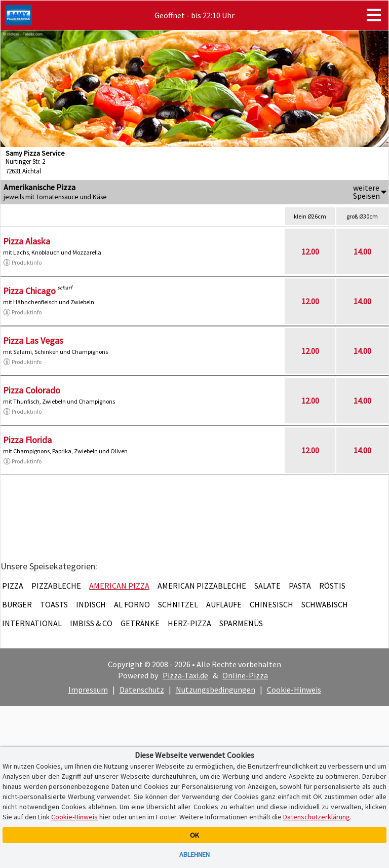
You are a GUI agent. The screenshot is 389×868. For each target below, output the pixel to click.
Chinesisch (271, 604)
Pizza (13, 586)
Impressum (88, 690)
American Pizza (119, 586)
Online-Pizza (245, 675)
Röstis (332, 586)
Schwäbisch (325, 604)
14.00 (362, 251)
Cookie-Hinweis (294, 690)
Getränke (140, 623)
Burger (17, 604)
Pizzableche (56, 586)
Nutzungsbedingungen (216, 690)
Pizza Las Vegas (33, 340)
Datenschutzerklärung (317, 817)
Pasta (300, 586)
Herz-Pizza (189, 623)
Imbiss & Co (91, 623)
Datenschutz (142, 690)
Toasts (54, 604)
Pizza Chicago (29, 291)
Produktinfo (22, 263)
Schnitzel (178, 604)
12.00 (310, 251)
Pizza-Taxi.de (185, 675)
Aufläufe (224, 604)
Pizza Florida (27, 440)
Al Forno (132, 604)
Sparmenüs (241, 623)
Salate (267, 586)
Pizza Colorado (32, 390)
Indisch (91, 604)
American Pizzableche (202, 586)
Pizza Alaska (27, 241)
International (32, 623)
